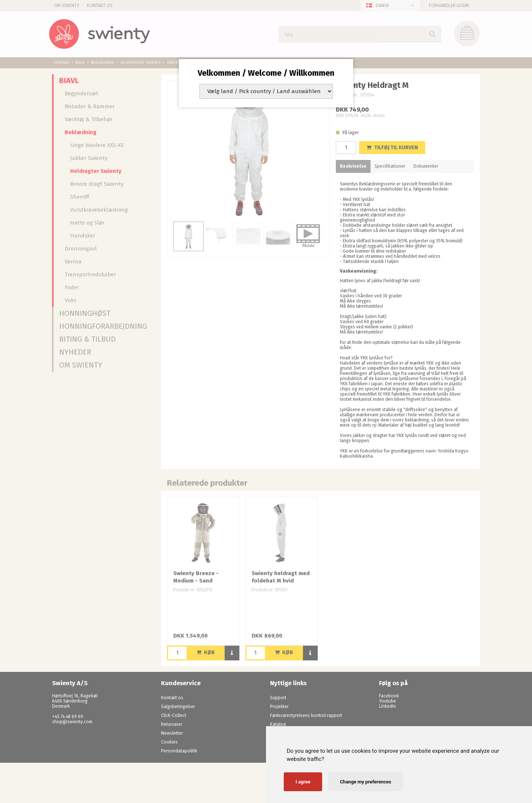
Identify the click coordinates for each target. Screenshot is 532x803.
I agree (303, 782)
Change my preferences (366, 782)
